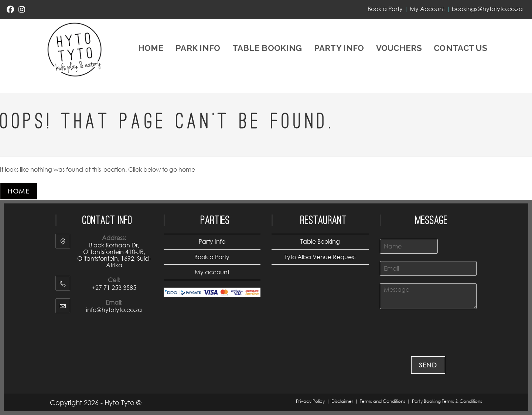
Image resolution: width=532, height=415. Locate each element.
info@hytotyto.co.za (114, 310)
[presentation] (436, 344)
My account (212, 272)
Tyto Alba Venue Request (320, 257)
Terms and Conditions (383, 401)
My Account (427, 9)
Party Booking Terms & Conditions (447, 401)
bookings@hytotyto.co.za (487, 9)
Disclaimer (342, 401)
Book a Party (385, 9)
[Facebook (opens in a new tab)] (11, 10)
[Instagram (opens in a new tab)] (22, 10)
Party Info (212, 241)
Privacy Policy (310, 401)
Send (428, 365)
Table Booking (320, 241)
